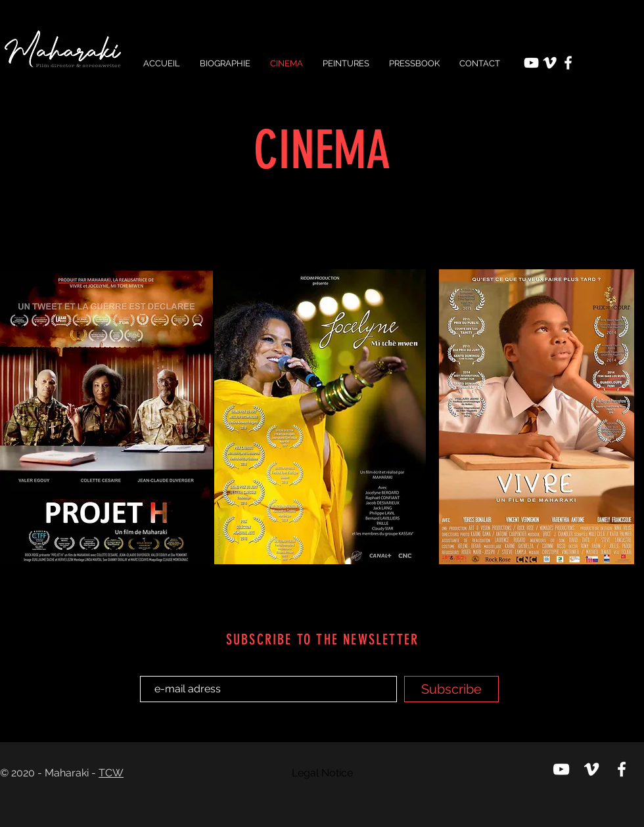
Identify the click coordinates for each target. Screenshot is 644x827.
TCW (111, 773)
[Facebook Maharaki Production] (568, 63)
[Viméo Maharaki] (550, 63)
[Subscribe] (451, 689)
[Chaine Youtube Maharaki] (531, 63)
